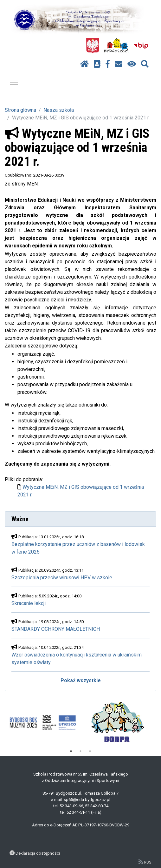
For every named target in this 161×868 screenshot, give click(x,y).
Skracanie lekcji (29, 603)
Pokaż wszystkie (81, 680)
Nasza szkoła (59, 110)
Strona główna (20, 110)
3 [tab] (90, 751)
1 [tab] (71, 751)
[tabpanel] (43, 723)
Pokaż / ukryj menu (14, 81)
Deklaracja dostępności (38, 853)
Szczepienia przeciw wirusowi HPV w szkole (62, 578)
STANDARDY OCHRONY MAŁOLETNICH (56, 629)
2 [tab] (80, 751)
